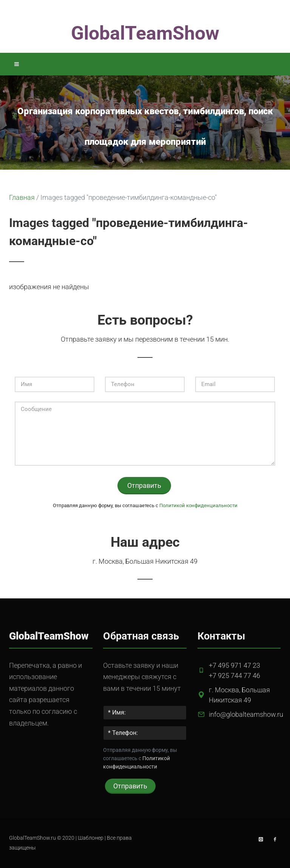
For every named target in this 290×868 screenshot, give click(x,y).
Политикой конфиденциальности (198, 505)
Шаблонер (91, 838)
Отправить (144, 485)
